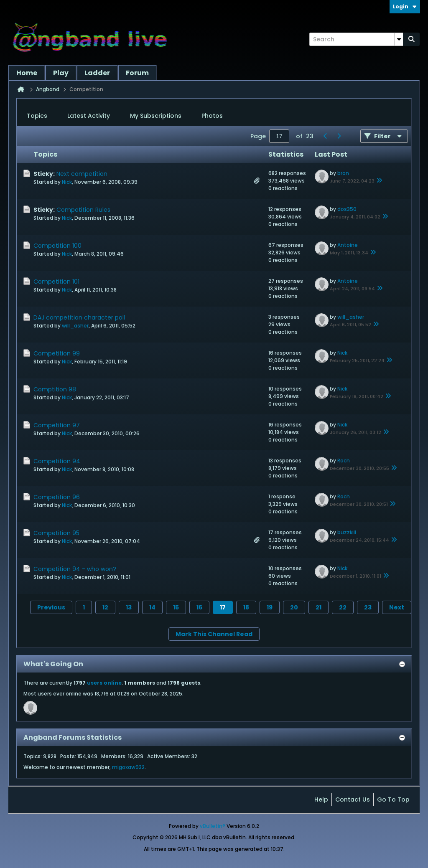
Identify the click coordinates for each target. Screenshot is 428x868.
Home (27, 73)
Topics (37, 116)
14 (152, 607)
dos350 (347, 209)
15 (176, 607)
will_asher (75, 326)
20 (294, 607)
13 (129, 607)
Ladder (97, 73)
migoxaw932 (128, 767)
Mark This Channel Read (214, 634)
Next (397, 607)
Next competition (82, 174)
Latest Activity (89, 116)
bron (343, 173)
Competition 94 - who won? (75, 569)
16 (199, 607)
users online (104, 683)
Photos (212, 116)
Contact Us (353, 799)
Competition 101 (56, 282)
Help (321, 799)
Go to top (393, 799)
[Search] (356, 39)
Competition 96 (57, 497)
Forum (137, 73)
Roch (344, 461)
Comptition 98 (55, 389)
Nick (67, 182)
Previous (51, 607)
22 (343, 607)
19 (270, 607)
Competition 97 (57, 425)
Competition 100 (57, 246)
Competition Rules (83, 210)
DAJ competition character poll (79, 317)
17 (223, 607)
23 (368, 607)
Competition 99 (57, 353)
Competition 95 (56, 533)
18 (246, 607)
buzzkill (347, 532)
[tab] (37, 116)
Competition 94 (57, 461)
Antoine (348, 245)
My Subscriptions (156, 116)
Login (405, 6)
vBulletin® (213, 826)
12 (105, 607)
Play (61, 73)
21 (318, 607)
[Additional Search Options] (399, 39)
